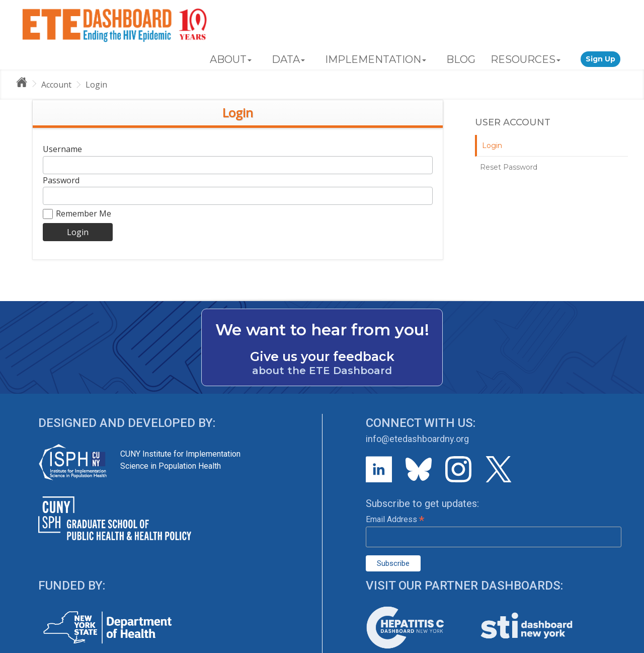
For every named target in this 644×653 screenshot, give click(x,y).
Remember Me (77, 213)
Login (96, 85)
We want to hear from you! (322, 330)
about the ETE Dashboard (322, 371)
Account (56, 85)
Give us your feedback (322, 356)
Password (61, 180)
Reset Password (509, 167)
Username (62, 149)
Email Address (395, 519)
